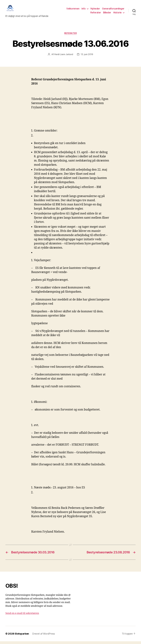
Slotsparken (22, 636)
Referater (96, 14)
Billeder (107, 14)
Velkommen (73, 10)
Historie (117, 14)
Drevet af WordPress (44, 636)
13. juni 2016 (87, 57)
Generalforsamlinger (113, 10)
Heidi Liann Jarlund (64, 57)
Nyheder (95, 10)
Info (84, 10)
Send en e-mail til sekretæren (22, 616)
